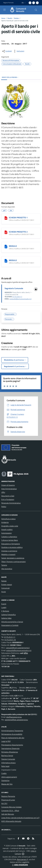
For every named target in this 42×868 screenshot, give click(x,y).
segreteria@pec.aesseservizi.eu (16, 720)
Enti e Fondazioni (8, 499)
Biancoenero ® (22, 859)
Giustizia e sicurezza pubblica (12, 547)
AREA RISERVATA (20, 865)
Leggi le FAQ (6, 741)
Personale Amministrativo (11, 503)
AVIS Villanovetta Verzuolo (11, 821)
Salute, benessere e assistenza (13, 558)
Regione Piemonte (8, 796)
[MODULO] (6, 247)
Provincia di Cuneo (8, 800)
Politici (4, 507)
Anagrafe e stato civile (10, 526)
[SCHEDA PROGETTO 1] (6, 218)
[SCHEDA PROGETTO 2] (6, 232)
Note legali (5, 766)
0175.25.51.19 (10, 640)
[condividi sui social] (7, 51)
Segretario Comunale (14, 288)
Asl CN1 (4, 803)
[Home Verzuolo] (20, 10)
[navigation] (4, 10)
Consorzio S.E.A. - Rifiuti (10, 811)
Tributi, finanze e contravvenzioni (13, 562)
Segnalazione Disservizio (10, 748)
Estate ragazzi (7, 584)
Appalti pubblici (7, 529)
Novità (10, 18)
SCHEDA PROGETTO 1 (18, 218)
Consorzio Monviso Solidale (11, 807)
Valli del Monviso (8, 814)
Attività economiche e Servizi (12, 622)
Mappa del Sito (7, 784)
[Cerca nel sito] (36, 10)
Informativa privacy (9, 763)
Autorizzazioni (6, 533)
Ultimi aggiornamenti (9, 777)
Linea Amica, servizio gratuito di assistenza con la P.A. (21, 818)
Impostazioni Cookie (9, 770)
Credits (4, 773)
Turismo (4, 565)
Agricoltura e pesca (8, 519)
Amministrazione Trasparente (12, 731)
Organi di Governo (8, 485)
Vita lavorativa (7, 569)
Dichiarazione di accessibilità (12, 734)
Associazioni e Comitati (10, 625)
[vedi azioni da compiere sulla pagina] (19, 51)
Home (3, 18)
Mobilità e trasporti (8, 554)
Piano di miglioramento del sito (13, 738)
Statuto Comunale (8, 759)
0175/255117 (17, 297)
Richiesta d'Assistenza (10, 752)
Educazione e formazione (11, 544)
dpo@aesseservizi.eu (14, 717)
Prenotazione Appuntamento (12, 745)
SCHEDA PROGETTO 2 (18, 232)
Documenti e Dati (8, 496)
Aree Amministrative (9, 489)
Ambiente (5, 522)
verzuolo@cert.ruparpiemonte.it (18, 648)
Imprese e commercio (9, 551)
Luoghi (4, 607)
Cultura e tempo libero (10, 540)
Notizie (16, 18)
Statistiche (5, 780)
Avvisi (4, 592)
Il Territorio (5, 611)
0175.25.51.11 (10, 637)
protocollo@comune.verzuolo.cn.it (21, 299)
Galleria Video (6, 618)
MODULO (13, 246)
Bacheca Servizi (7, 756)
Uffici (3, 492)
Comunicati (5, 588)
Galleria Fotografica (9, 615)
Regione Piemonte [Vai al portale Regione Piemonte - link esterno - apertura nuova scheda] (8, 3)
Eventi (4, 604)
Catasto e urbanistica (9, 537)
